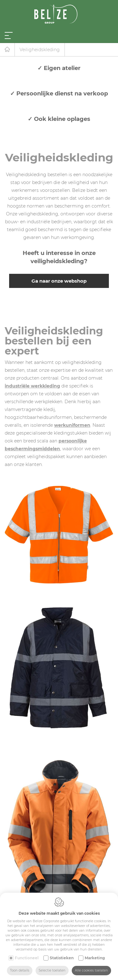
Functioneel (27, 958)
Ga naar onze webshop (59, 281)
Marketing (95, 958)
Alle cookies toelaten (91, 970)
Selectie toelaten (52, 970)
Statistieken (62, 958)
